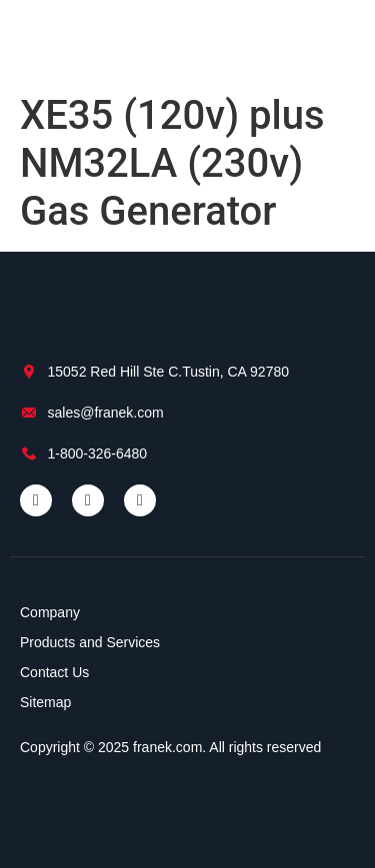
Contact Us (54, 672)
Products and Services (90, 642)
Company (50, 612)
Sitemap (45, 702)
